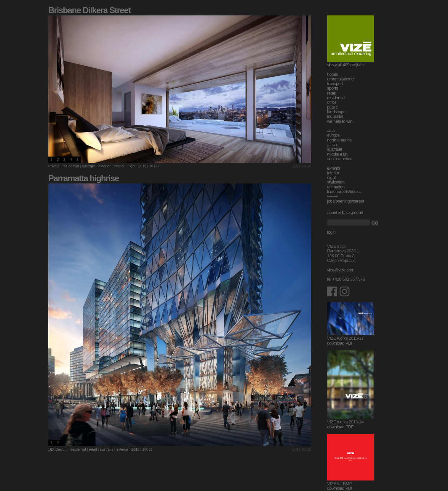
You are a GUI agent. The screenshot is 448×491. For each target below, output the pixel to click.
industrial (335, 116)
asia (331, 130)
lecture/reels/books (344, 192)
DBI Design (57, 449)
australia (89, 166)
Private (54, 166)
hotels (332, 74)
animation (336, 187)
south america (340, 159)
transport (335, 84)
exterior (105, 166)
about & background (345, 213)
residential (71, 166)
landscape (336, 112)
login (331, 232)
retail (93, 449)
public (332, 107)
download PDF (340, 343)
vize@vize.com (341, 270)
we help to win (340, 121)
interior (119, 166)
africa (332, 145)
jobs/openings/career (346, 201)
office (332, 102)
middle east (337, 154)
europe (333, 135)
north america (339, 140)
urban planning (340, 79)
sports (333, 88)
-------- (332, 196)
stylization (336, 182)
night (131, 166)
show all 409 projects (346, 65)
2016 (142, 166)
